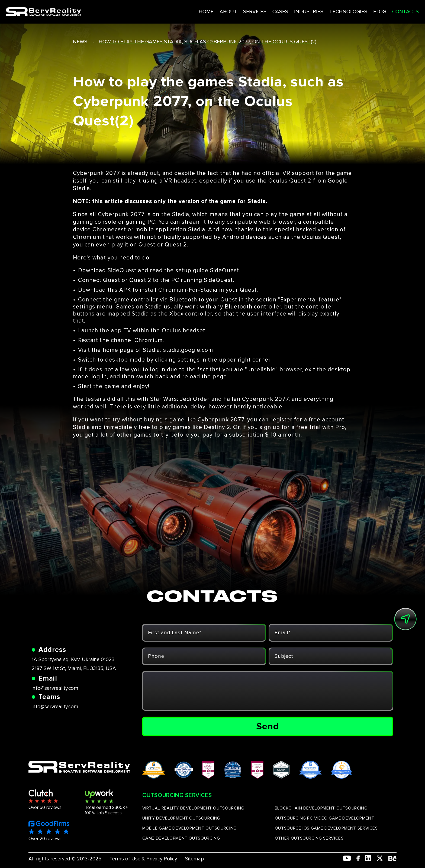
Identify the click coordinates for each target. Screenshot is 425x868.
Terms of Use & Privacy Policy (143, 859)
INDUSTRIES (285, 10)
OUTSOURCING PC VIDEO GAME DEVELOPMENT (325, 818)
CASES (255, 10)
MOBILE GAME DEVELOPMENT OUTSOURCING (189, 828)
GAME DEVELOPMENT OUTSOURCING (181, 838)
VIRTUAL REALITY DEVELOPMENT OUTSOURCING (193, 808)
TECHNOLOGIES (325, 10)
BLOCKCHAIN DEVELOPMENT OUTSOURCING (321, 808)
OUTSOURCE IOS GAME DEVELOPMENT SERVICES (326, 828)
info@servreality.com (55, 688)
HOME (180, 10)
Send (268, 726)
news (80, 42)
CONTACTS (384, 10)
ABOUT (202, 10)
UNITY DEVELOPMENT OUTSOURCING (181, 818)
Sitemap (194, 859)
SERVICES (229, 10)
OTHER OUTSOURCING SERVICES (309, 838)
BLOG (358, 10)
